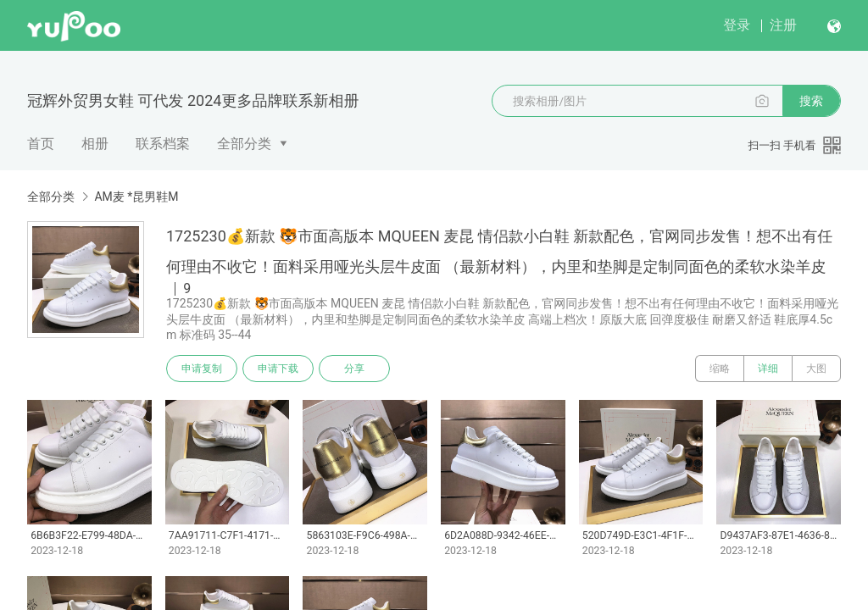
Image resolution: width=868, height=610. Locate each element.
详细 (768, 369)
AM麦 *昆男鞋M (136, 197)
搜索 (811, 101)
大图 (816, 369)
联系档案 (163, 144)
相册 (95, 144)
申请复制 (202, 369)
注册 (783, 25)
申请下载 (278, 369)
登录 (737, 25)
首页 (41, 144)
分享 (354, 369)
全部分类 (244, 144)
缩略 (720, 369)
